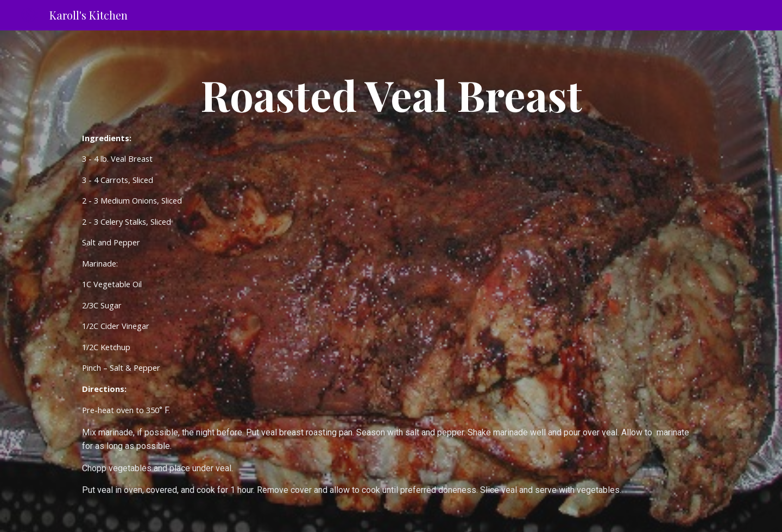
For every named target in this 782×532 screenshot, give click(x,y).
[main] (391, 281)
